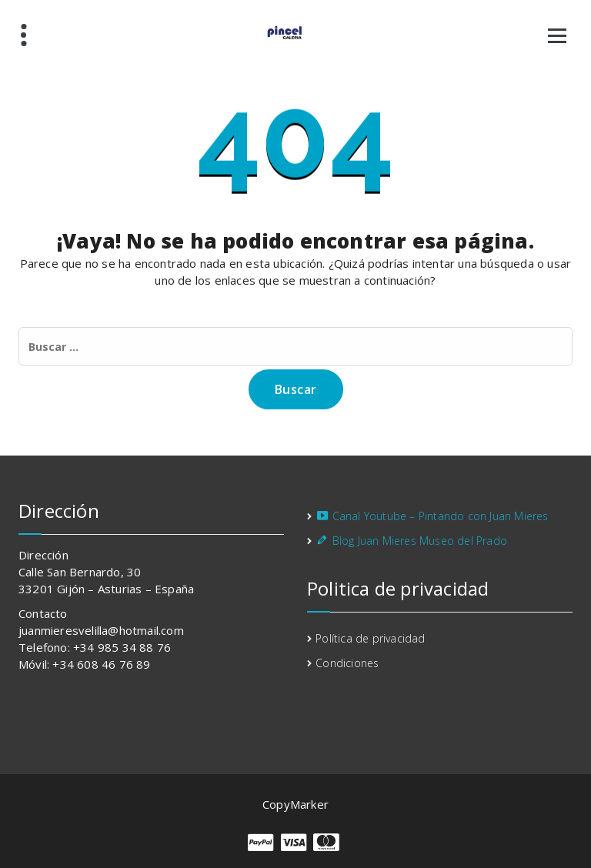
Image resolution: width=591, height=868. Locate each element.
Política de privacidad (370, 638)
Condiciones (347, 663)
